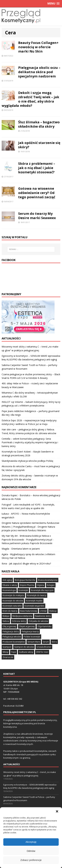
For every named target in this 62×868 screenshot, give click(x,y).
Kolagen (51, 585)
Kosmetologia (9, 590)
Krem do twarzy (10, 611)
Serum (46, 642)
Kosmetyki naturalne (12, 606)
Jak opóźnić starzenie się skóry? (39, 145)
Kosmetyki (23, 590)
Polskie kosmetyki (32, 637)
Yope (14, 652)
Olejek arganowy (27, 626)
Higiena (41, 585)
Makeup (53, 611)
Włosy (5, 652)
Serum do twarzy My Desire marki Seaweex (37, 216)
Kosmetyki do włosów (13, 601)
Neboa (6, 621)
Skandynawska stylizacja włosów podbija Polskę (27, 461)
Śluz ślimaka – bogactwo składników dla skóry (39, 124)
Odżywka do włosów (38, 621)
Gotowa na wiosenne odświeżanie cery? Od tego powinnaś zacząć (37, 193)
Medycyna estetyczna (22, 616)
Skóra (54, 642)
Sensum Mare (34, 642)
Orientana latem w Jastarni (25, 549)
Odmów (31, 860)
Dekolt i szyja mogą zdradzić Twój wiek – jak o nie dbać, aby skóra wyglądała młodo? (30, 99)
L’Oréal (43, 611)
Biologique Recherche (25, 580)
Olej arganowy (9, 626)
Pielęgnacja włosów (12, 637)
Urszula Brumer (44, 647)
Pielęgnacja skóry (11, 632)
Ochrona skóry (19, 621)
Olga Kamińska (44, 626)
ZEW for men (42, 652)
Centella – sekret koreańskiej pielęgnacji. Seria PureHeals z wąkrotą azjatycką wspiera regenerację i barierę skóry (30, 442)
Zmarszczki (8, 657)
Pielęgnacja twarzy (30, 632)
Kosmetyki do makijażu (13, 595)
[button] (57, 820)
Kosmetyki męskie (34, 601)
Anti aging (7, 580)
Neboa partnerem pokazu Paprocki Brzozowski (27, 543)
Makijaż (6, 616)
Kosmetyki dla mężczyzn (42, 590)
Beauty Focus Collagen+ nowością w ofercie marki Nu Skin (38, 47)
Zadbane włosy (26, 652)
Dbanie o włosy (10, 585)
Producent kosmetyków (14, 642)
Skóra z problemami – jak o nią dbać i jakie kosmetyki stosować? (37, 168)
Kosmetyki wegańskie (34, 606)
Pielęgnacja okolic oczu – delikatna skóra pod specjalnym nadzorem (39, 72)
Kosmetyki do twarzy (37, 595)
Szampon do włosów (24, 647)
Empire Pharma (27, 585)
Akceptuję (31, 851)
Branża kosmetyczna (48, 580)
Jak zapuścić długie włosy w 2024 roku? (30, 564)
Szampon (7, 647)
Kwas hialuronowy (29, 611)
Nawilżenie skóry (43, 616)
